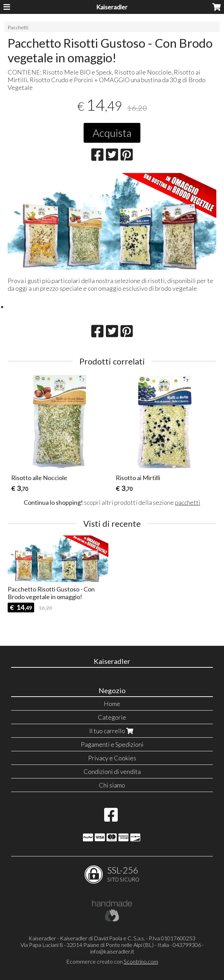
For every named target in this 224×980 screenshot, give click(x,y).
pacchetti (188, 502)
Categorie (112, 717)
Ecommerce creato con (112, 961)
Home (112, 704)
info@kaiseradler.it (112, 951)
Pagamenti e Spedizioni (112, 744)
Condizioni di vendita (112, 771)
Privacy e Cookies (112, 758)
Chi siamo (112, 785)
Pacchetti (18, 27)
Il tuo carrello (112, 731)
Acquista (112, 133)
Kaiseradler (112, 7)
